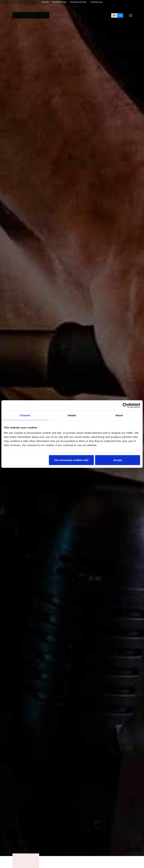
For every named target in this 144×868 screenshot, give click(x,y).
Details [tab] (72, 415)
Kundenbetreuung (96, 2)
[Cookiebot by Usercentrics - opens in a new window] (125, 405)
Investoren (45, 2)
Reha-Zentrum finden (60, 2)
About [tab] (119, 415)
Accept (118, 460)
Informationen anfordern (78, 2)
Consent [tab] (25, 415)
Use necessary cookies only (71, 460)
